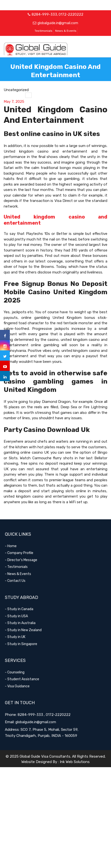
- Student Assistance (26, 679)
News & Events (66, 31)
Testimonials (43, 31)
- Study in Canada (24, 609)
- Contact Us (20, 581)
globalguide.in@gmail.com (58, 23)
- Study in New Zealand (28, 630)
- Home (15, 546)
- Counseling (19, 672)
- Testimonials (21, 567)
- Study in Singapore (25, 644)
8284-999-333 (44, 15)
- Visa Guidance (22, 686)
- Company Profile (24, 553)
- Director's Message (25, 560)
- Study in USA (21, 616)
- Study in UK (20, 637)
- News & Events (22, 574)
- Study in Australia (25, 623)
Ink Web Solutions (75, 762)
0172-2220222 (71, 15)
